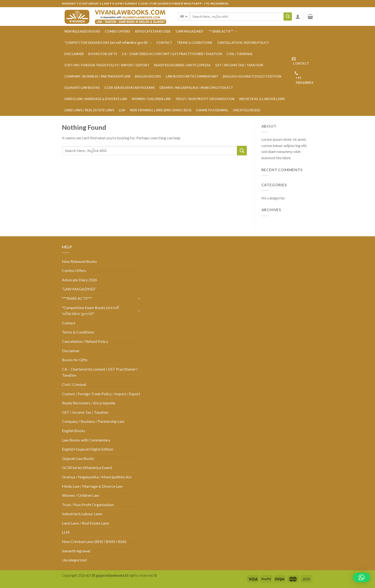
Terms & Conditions (195, 43)
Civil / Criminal (240, 54)
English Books (148, 76)
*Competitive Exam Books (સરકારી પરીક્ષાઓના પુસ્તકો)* (108, 43)
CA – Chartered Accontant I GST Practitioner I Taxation (172, 54)
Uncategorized (247, 110)
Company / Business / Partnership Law (97, 76)
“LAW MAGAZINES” (190, 31)
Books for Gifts (103, 54)
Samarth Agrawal (212, 110)
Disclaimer (74, 54)
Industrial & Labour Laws (262, 99)
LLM (122, 110)
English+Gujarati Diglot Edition (252, 76)
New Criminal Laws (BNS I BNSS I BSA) (161, 110)
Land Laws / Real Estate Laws (89, 110)
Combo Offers (117, 31)
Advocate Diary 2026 (153, 31)
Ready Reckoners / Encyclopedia (182, 65)
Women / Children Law (151, 99)
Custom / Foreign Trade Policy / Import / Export (107, 65)
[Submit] (288, 17)
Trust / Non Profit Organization (205, 99)
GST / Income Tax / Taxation (239, 65)
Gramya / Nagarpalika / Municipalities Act (196, 88)
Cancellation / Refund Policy (243, 43)
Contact (164, 43)
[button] (362, 577)
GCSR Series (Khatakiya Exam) (129, 88)
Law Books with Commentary (192, 76)
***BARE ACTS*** (223, 31)
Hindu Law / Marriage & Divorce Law (96, 99)
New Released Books (82, 31)
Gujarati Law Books (82, 88)
